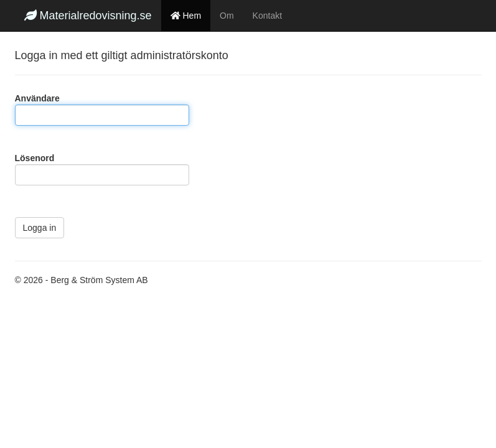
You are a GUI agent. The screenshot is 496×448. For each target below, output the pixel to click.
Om (227, 16)
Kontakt (267, 16)
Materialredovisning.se (88, 16)
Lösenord (35, 158)
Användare (37, 98)
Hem (186, 16)
